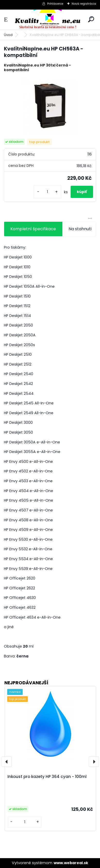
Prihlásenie (55, 4)
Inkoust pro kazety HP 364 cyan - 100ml (47, 777)
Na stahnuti (80, 229)
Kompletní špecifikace (33, 229)
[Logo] (50, 20)
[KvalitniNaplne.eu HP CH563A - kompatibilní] (50, 106)
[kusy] (47, 192)
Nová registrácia (84, 4)
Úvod (8, 35)
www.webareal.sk (71, 863)
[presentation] (7, 762)
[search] (91, 19)
